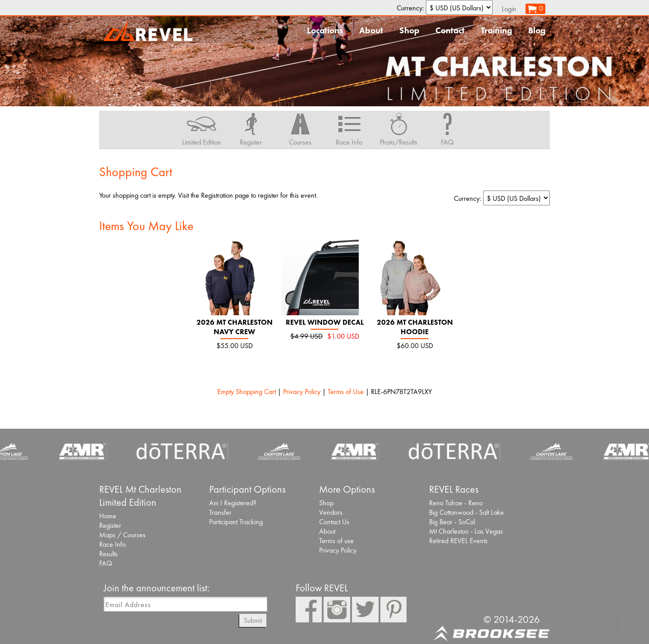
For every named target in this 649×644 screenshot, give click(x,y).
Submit (253, 620)
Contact (450, 30)
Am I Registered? (233, 503)
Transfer (220, 512)
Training (496, 30)
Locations (325, 30)
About (371, 30)
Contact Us (334, 522)
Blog (537, 30)
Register (110, 525)
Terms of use (336, 541)
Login (509, 9)
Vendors (331, 512)
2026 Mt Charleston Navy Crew (235, 327)
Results (108, 554)
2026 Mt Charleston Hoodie (415, 327)
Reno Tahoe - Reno (456, 503)
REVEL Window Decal (325, 322)
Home (108, 516)
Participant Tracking (236, 522)
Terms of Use (346, 392)
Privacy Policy (302, 392)
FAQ (106, 563)
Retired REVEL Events (458, 541)
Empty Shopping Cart (247, 392)
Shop (409, 30)
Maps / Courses (122, 535)
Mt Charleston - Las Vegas (466, 531)
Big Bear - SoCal (452, 522)
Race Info (112, 544)
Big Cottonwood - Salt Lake (466, 512)
